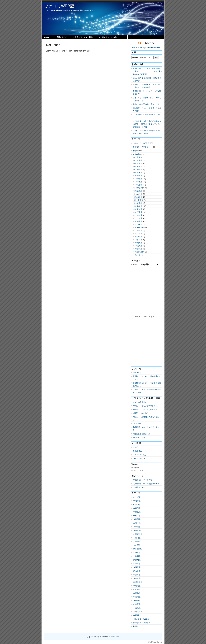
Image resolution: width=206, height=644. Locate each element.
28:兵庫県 (138, 221)
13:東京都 (138, 185)
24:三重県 (138, 212)
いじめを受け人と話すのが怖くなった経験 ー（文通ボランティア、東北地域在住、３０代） (147, 124)
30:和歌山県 (139, 227)
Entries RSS (138, 48)
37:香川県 (138, 240)
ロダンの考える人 (140, 402)
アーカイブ (135, 265)
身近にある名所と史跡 (141, 434)
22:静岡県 (138, 206)
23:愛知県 (138, 209)
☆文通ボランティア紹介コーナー (112, 37)
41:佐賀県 (138, 246)
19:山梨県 (138, 197)
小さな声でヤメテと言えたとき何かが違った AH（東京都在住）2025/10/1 (147, 71)
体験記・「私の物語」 (141, 413)
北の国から (137, 423)
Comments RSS (153, 48)
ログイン (136, 447)
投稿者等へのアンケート (142, 147)
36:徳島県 (138, 237)
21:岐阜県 (138, 203)
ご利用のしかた (61, 37)
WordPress (115, 637)
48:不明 (137, 255)
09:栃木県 (138, 173)
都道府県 (136, 154)
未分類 (135, 151)
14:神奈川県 (139, 188)
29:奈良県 (138, 224)
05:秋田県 (138, 166)
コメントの (139, 455)
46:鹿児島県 (139, 252)
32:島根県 (138, 231)
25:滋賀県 (138, 215)
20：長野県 (139, 200)
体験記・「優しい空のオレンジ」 (146, 406)
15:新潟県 (138, 191)
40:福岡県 (138, 243)
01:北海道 (138, 157)
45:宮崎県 (138, 249)
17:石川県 (138, 194)
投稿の (137, 451)
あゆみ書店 (137, 373)
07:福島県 (138, 170)
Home (47, 37)
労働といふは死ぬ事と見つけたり (146, 104)
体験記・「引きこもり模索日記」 (146, 409)
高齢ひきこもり (139, 437)
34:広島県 (138, 234)
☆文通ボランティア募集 (83, 37)
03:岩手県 (138, 160)
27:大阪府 (138, 218)
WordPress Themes (155, 642)
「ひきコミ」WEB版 (141, 143)
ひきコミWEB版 (59, 6)
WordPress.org (139, 458)
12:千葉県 (138, 182)
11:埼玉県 (138, 179)
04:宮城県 (138, 163)
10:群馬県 (138, 176)
